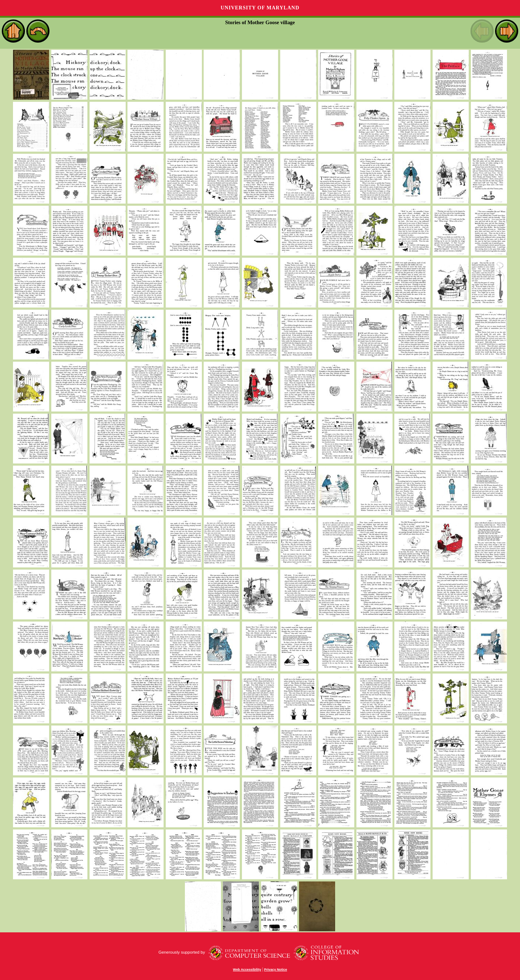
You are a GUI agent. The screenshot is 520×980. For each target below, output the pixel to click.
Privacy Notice (276, 970)
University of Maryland (260, 8)
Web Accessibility (247, 970)
